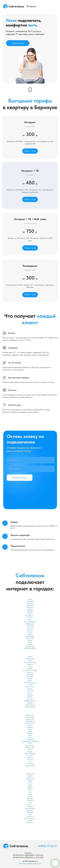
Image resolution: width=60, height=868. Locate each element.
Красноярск (30, 677)
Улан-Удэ (30, 796)
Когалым (30, 668)
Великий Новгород (30, 622)
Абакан (30, 599)
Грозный (30, 634)
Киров (30, 666)
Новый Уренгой (30, 723)
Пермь (30, 737)
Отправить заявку (20, 478)
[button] (30, 151)
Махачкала (30, 691)
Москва (30, 697)
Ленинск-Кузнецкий (30, 683)
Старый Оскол (30, 766)
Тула (30, 792)
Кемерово (30, 664)
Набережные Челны (30, 701)
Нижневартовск (30, 705)
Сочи (30, 762)
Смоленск (30, 760)
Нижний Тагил (30, 715)
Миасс (30, 693)
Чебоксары (30, 810)
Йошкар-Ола (30, 646)
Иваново (30, 640)
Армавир (30, 604)
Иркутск (30, 644)
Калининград (30, 658)
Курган (30, 679)
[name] (31, 460)
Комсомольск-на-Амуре (30, 670)
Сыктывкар (30, 778)
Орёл (30, 731)
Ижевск (30, 642)
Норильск (30, 725)
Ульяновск (30, 798)
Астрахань (30, 608)
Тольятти (30, 788)
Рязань (30, 749)
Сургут (30, 776)
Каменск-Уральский (30, 662)
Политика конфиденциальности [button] (30, 863)
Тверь (30, 784)
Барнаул (33, 6)
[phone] (31, 469)
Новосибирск (30, 721)
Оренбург (30, 733)
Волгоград (30, 628)
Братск (30, 618)
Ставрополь (30, 764)
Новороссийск (30, 719)
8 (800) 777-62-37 (48, 846)
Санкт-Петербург (30, 754)
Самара (30, 752)
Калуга (30, 660)
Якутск (30, 820)
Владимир (30, 626)
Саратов (30, 758)
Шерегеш (30, 816)
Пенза (30, 735)
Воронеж (30, 632)
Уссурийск (30, 800)
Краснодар (30, 674)
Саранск (30, 756)
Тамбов (30, 782)
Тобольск (30, 786)
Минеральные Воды (30, 648)
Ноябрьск (30, 727)
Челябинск (30, 812)
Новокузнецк (30, 717)
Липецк (30, 685)
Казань (30, 656)
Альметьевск (30, 601)
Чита (30, 814)
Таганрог (30, 780)
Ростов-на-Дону (30, 747)
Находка (30, 703)
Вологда (30, 630)
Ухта (30, 804)
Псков (30, 743)
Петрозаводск (30, 739)
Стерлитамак (30, 774)
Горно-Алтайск (30, 745)
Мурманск (30, 699)
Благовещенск (30, 616)
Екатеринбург (30, 638)
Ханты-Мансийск (30, 808)
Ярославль (30, 822)
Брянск (30, 620)
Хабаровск (30, 806)
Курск (30, 681)
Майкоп (30, 689)
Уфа (30, 802)
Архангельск (30, 606)
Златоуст (30, 695)
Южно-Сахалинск (30, 818)
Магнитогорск (30, 687)
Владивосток (30, 624)
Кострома (30, 672)
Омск (30, 729)
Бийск (30, 614)
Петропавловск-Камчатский (30, 741)
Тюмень (30, 794)
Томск (30, 790)
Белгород (30, 612)
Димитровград (30, 636)
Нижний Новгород (30, 707)
